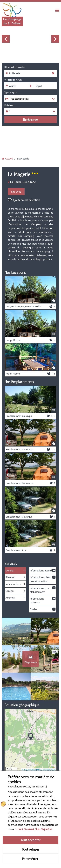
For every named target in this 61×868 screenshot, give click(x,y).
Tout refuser (30, 849)
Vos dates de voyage (13, 80)
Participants (9, 105)
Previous (6, 39)
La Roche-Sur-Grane (22, 182)
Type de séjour (11, 92)
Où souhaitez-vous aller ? (15, 67)
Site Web (16, 192)
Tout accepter (31, 840)
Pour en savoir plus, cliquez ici (35, 829)
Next (55, 39)
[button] (31, 737)
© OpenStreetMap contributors (39, 770)
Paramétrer (30, 859)
